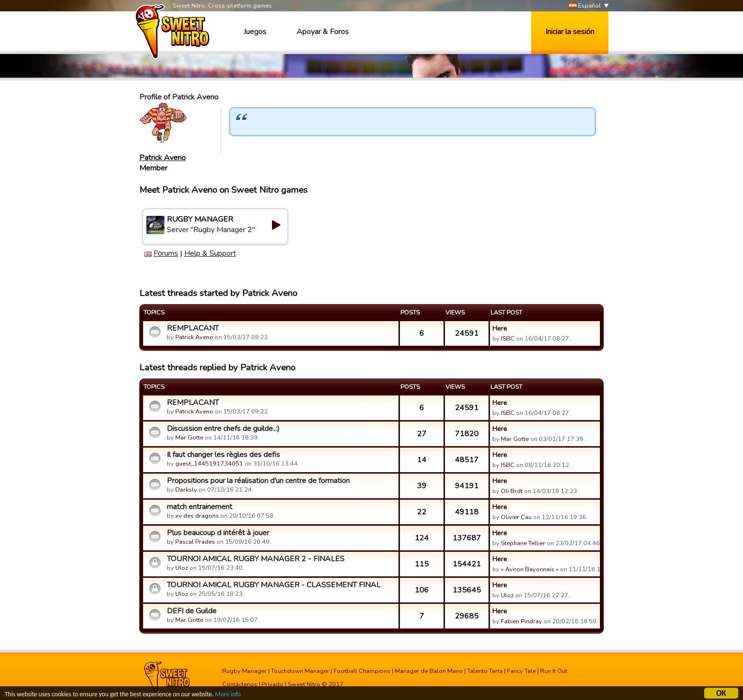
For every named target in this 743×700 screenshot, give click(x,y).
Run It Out (554, 671)
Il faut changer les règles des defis (223, 455)
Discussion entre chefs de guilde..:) (223, 429)
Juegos (255, 32)
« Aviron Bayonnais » (530, 569)
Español (585, 6)
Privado (272, 684)
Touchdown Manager (300, 671)
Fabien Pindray (521, 621)
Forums (166, 253)
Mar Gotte (189, 438)
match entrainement (199, 507)
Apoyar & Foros (323, 32)
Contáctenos (240, 684)
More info (228, 696)
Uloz (182, 568)
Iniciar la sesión (570, 32)
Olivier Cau (516, 517)
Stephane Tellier (523, 543)
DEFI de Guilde (192, 611)
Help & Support (210, 253)
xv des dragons (197, 516)
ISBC (508, 339)
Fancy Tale (521, 671)
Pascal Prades (195, 542)
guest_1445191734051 (209, 464)
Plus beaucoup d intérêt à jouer (218, 533)
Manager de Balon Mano (429, 671)
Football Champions (362, 671)
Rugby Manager (245, 671)
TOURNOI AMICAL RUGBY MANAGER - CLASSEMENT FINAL (274, 585)
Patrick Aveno (163, 158)
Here (500, 328)
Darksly (186, 490)
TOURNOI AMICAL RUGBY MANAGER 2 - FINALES (256, 559)
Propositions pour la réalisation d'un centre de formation (258, 481)
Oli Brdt (512, 491)
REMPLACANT (193, 328)
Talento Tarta (485, 671)
